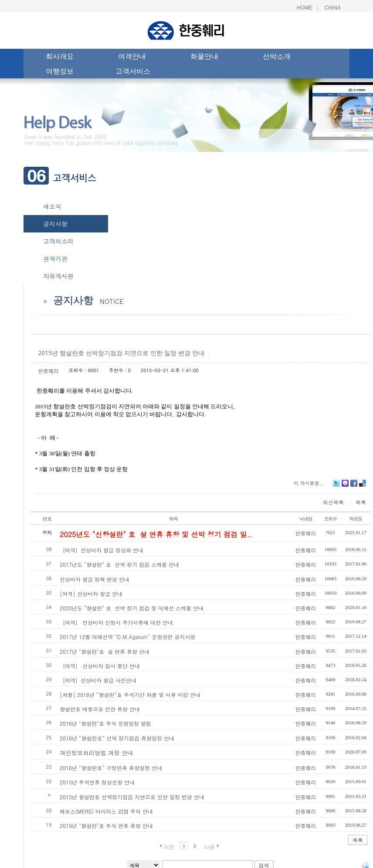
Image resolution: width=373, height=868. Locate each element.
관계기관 (55, 259)
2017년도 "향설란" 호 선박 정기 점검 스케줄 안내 (119, 564)
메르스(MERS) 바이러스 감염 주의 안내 (106, 811)
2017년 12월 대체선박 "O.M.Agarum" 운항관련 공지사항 (127, 637)
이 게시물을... (309, 483)
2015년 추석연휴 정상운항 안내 (97, 782)
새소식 (52, 206)
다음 (210, 847)
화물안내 (204, 57)
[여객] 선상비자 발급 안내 (91, 594)
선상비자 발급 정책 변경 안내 (95, 579)
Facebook (354, 486)
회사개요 (60, 57)
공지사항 (55, 224)
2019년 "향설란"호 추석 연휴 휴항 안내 (106, 826)
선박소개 (277, 57)
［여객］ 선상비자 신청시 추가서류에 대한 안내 (116, 622)
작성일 (356, 519)
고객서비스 (133, 72)
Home (305, 8)
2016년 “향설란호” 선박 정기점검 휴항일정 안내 (117, 738)
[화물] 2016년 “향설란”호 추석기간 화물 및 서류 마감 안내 (130, 695)
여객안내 (132, 57)
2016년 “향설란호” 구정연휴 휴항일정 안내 (111, 768)
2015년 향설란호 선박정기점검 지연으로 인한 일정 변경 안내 (132, 797)
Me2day (345, 486)
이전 (169, 847)
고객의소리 (58, 241)
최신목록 (333, 502)
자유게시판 (58, 276)
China (333, 8)
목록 (361, 502)
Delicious (363, 486)
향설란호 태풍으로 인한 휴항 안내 (100, 709)
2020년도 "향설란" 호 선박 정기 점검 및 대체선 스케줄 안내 (132, 608)
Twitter (336, 486)
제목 (173, 519)
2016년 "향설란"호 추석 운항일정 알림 (105, 723)
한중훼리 (48, 371)
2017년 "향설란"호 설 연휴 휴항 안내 (105, 651)
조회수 (331, 519)
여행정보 (60, 72)
